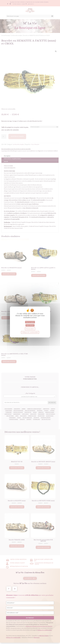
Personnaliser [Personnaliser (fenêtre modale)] (30, 329)
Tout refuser (30, 325)
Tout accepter (30, 322)
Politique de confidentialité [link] (30, 332)
